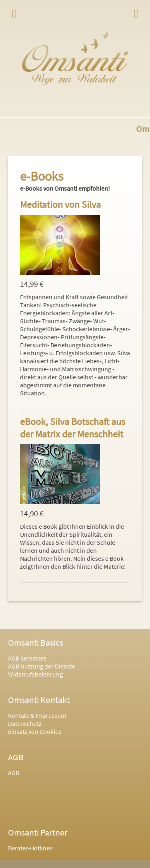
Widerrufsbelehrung (35, 674)
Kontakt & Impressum (37, 715)
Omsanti (75, 58)
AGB (14, 773)
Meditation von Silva (60, 204)
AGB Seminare (27, 658)
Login (136, 14)
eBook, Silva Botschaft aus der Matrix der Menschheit (73, 428)
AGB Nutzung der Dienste (42, 666)
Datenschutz (25, 723)
